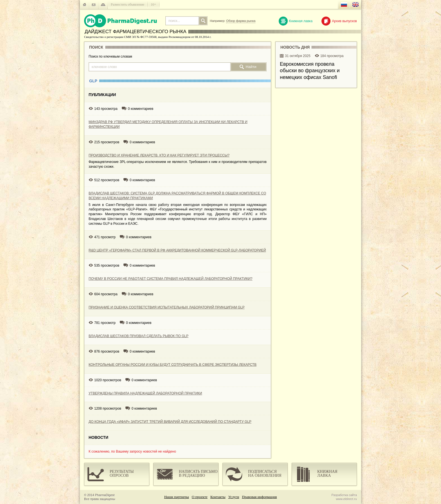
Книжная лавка (296, 21)
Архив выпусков (339, 21)
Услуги (234, 497)
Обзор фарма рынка (241, 21)
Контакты (218, 497)
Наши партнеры (177, 497)
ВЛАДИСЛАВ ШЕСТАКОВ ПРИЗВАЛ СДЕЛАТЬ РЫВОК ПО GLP (139, 336)
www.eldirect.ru (346, 499)
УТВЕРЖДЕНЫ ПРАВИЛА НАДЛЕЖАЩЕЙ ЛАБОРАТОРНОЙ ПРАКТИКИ (145, 393)
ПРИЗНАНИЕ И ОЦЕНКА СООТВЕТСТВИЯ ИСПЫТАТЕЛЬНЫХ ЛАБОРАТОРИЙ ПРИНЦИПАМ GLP (167, 307)
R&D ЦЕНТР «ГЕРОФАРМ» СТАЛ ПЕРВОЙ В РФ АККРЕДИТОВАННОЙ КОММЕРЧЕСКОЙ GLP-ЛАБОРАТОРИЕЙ (177, 250)
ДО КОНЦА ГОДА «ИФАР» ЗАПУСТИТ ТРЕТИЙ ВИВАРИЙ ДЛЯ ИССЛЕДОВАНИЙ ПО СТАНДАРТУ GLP (170, 422)
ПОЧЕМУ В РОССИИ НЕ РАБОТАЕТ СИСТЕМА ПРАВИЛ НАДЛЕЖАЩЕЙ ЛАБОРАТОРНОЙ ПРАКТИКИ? (171, 279)
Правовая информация (259, 497)
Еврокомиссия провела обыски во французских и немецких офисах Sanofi (310, 71)
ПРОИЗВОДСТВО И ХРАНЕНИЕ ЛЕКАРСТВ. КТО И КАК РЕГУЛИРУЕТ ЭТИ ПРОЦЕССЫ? (159, 155)
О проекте (200, 497)
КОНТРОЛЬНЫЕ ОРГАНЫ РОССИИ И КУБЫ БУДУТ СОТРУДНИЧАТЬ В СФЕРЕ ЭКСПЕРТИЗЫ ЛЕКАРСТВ (173, 365)
